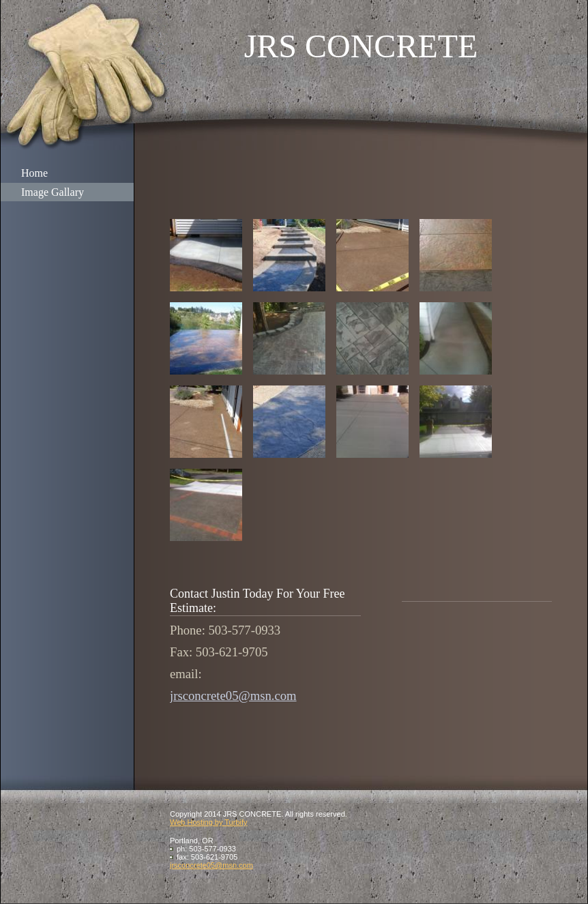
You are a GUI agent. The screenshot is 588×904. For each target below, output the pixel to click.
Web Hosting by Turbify (209, 822)
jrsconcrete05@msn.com (233, 696)
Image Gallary (53, 192)
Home (34, 173)
